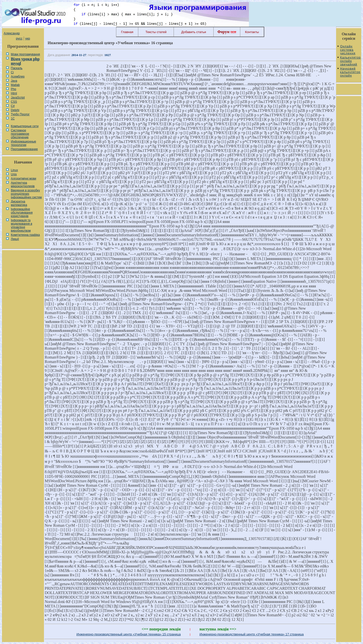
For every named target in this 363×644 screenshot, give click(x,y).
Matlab (15, 85)
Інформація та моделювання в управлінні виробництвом (21, 225)
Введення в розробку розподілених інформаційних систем (26, 194)
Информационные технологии (23, 143)
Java (14, 81)
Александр (12, 33)
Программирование (24, 149)
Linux (14, 170)
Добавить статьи (194, 32)
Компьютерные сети (25, 126)
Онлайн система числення (348, 50)
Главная (127, 32)
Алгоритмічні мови (23, 179)
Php (13, 89)
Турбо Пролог (20, 114)
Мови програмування (25, 54)
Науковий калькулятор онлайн (350, 72)
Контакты (252, 32)
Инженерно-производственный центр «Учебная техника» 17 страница (252, 634)
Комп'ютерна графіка (25, 235)
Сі (12, 72)
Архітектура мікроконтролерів (23, 184)
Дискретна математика (19, 203)
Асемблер (18, 77)
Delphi (15, 110)
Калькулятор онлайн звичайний (350, 61)
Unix (14, 174)
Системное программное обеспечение (20, 134)
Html (14, 93)
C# (13, 106)
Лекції (15, 239)
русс (19, 38)
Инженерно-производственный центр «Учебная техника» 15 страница (129, 634)
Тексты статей (156, 32)
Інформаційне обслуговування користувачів (22, 213)
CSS (14, 102)
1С (13, 119)
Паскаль (17, 68)
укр (28, 38)
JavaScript (18, 98)
